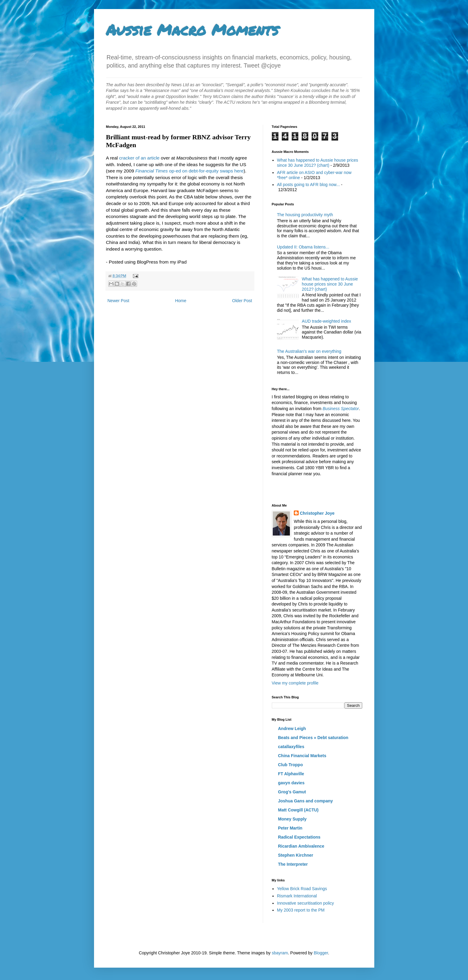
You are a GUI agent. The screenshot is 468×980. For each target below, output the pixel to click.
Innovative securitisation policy (305, 903)
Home (181, 301)
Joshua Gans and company (306, 801)
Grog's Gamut (292, 792)
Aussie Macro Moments (192, 30)
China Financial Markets (302, 756)
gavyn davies (291, 783)
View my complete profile (295, 683)
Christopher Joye (317, 513)
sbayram (280, 953)
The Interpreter (293, 864)
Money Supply (292, 819)
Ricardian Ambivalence (301, 846)
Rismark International (297, 896)
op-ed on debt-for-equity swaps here (189, 171)
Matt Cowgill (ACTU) (298, 810)
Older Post (242, 301)
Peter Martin (290, 828)
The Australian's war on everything (309, 351)
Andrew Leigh (292, 729)
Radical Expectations (299, 837)
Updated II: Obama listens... (303, 247)
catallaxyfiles (291, 747)
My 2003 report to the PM (301, 910)
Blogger (321, 953)
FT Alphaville (291, 774)
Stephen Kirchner (296, 855)
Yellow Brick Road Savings (302, 889)
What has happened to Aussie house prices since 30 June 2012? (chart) (317, 163)
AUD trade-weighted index (327, 321)
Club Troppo (291, 765)
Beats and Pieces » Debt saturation (313, 738)
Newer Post (118, 301)
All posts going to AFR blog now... (308, 185)
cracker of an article (139, 158)
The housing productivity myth (305, 215)
